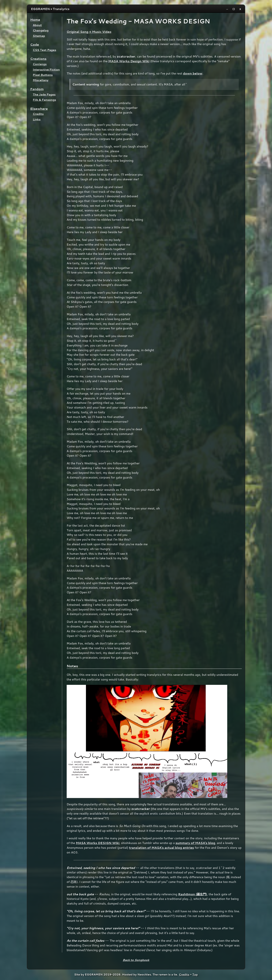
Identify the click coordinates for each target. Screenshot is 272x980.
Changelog (41, 30)
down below (193, 73)
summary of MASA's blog (195, 843)
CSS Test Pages (45, 50)
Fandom (37, 89)
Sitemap (39, 36)
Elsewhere (39, 109)
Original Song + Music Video (89, 32)
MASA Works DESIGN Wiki (98, 843)
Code (35, 44)
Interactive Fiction (46, 70)
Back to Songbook (136, 960)
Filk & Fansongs (44, 100)
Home (35, 20)
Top (195, 974)
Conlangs (40, 64)
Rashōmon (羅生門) (193, 894)
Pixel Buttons (43, 75)
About (37, 25)
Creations (38, 59)
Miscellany (41, 80)
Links (37, 119)
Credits (38, 114)
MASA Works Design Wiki (129, 61)
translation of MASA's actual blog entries (161, 848)
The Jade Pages (44, 94)
